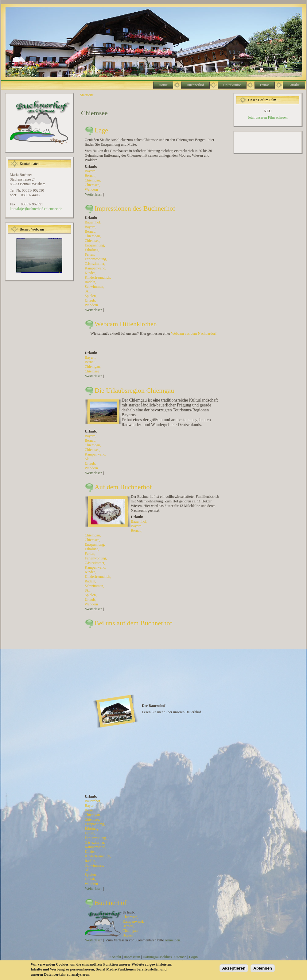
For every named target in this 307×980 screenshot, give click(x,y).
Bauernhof (93, 222)
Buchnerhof (111, 903)
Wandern (91, 189)
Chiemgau (92, 180)
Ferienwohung (95, 259)
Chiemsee (92, 185)
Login (193, 957)
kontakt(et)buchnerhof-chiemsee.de (36, 209)
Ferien (89, 254)
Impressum (132, 957)
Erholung (92, 250)
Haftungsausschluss (157, 957)
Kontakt (115, 957)
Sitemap (180, 957)
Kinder (90, 273)
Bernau (90, 176)
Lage (101, 130)
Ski (87, 291)
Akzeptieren (234, 968)
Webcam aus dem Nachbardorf (194, 334)
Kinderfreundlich (97, 277)
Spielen (90, 296)
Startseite (87, 95)
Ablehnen (263, 968)
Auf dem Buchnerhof (123, 487)
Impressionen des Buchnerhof (135, 208)
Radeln (90, 282)
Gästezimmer (95, 264)
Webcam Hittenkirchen (126, 324)
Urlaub (90, 300)
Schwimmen (94, 287)
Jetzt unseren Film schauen (268, 117)
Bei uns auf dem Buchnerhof (133, 623)
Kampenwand (95, 268)
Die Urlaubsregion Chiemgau (134, 390)
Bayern (90, 171)
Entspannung (94, 245)
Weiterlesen (94, 194)
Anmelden (172, 940)
